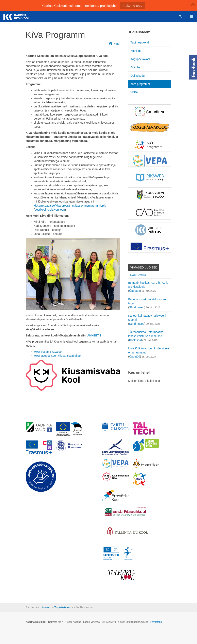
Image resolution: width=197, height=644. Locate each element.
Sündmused (137, 307)
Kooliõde (136, 51)
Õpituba (135, 67)
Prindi (115, 44)
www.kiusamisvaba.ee (48, 352)
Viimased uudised (144, 267)
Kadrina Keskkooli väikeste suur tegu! (148, 301)
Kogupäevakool (140, 59)
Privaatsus (156, 622)
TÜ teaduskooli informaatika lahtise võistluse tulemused (146, 334)
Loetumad (138, 275)
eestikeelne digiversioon (50, 210)
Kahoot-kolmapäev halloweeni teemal (147, 318)
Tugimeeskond (140, 42)
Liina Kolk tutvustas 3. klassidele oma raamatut (149, 350)
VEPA (134, 92)
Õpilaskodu (137, 76)
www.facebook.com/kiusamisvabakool (58, 356)
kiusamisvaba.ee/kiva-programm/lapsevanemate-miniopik (70, 206)
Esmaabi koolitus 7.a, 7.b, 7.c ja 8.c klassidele (148, 285)
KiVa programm (140, 84)
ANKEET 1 (94, 335)
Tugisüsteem (62, 607)
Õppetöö (135, 291)
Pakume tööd (133, 6)
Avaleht (47, 607)
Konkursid (135, 340)
